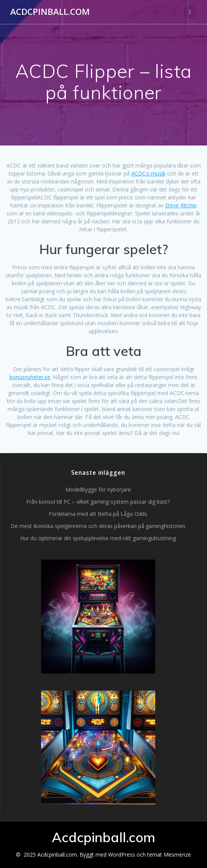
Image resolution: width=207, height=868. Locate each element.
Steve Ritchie (181, 205)
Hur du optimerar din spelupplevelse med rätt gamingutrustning (98, 538)
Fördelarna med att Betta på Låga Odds (98, 514)
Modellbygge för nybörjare (98, 489)
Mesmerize (177, 855)
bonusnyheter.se (30, 377)
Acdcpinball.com (50, 12)
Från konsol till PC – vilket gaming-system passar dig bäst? (98, 502)
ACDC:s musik (148, 173)
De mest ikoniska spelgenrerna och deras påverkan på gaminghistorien (98, 526)
